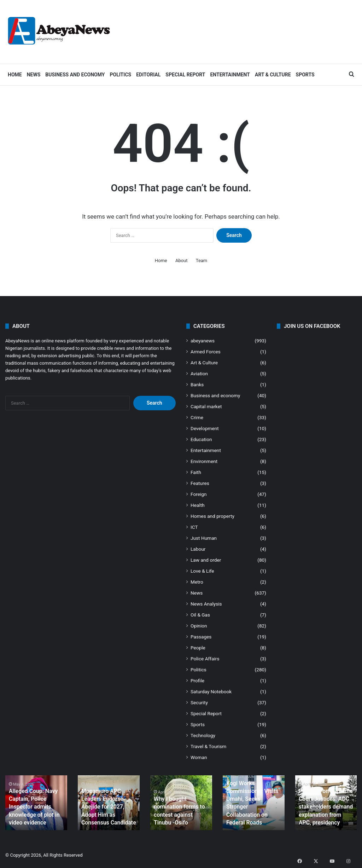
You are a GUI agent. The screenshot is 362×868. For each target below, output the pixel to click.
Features (200, 483)
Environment (204, 461)
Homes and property (212, 516)
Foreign (198, 494)
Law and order (206, 560)
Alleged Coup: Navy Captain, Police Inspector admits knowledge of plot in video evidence (31, 809)
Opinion (199, 626)
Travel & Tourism (208, 746)
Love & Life (202, 571)
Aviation (199, 374)
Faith (196, 472)
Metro (197, 582)
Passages (201, 637)
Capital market (206, 406)
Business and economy (75, 75)
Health (198, 505)
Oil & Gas (200, 615)
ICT (194, 527)
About (182, 261)
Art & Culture (273, 75)
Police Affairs (205, 659)
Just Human (204, 538)
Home (15, 75)
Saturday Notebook (211, 691)
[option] (36, 803)
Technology (203, 735)
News (34, 75)
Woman (199, 757)
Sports (305, 75)
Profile (197, 681)
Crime (197, 417)
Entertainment (230, 75)
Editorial (148, 75)
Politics (120, 75)
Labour (198, 549)
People (198, 648)
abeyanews (203, 341)
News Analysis (206, 604)
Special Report (185, 75)
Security (199, 702)
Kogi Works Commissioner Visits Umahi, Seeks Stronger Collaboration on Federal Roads (253, 809)
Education (201, 439)
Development (205, 428)
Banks (197, 384)
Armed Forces (206, 352)
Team (202, 261)
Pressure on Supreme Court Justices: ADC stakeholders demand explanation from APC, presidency (324, 809)
